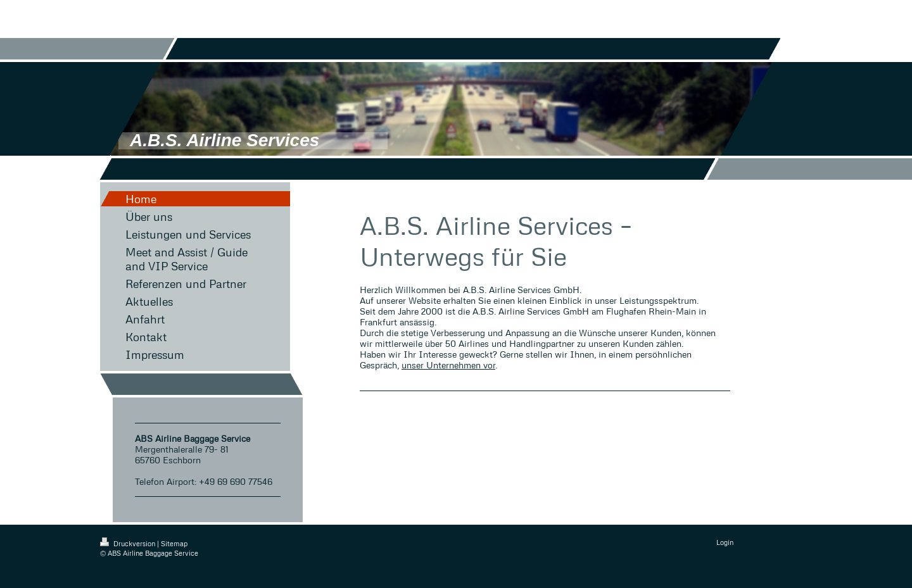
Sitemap (174, 543)
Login (725, 542)
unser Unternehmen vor (448, 365)
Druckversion (129, 543)
